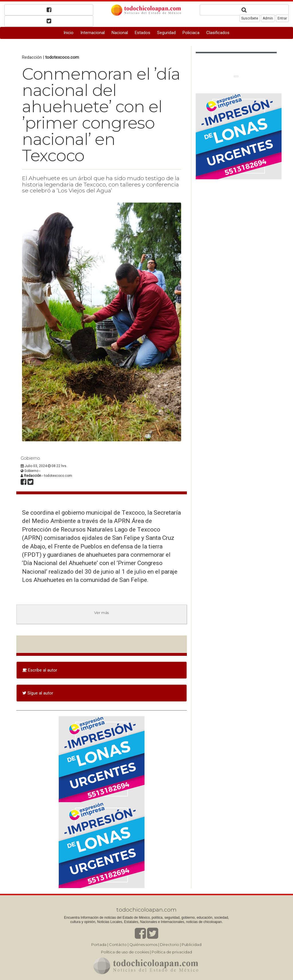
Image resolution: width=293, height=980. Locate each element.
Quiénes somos (143, 944)
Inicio (69, 33)
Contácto (118, 944)
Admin (268, 18)
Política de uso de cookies (125, 952)
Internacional (93, 33)
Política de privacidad (172, 952)
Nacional (120, 33)
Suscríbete (250, 18)
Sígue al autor (38, 693)
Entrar (282, 18)
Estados (142, 33)
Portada (99, 944)
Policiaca (191, 33)
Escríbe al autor (40, 670)
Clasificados (218, 33)
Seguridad (166, 33)
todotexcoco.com (62, 57)
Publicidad (192, 944)
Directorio (170, 944)
